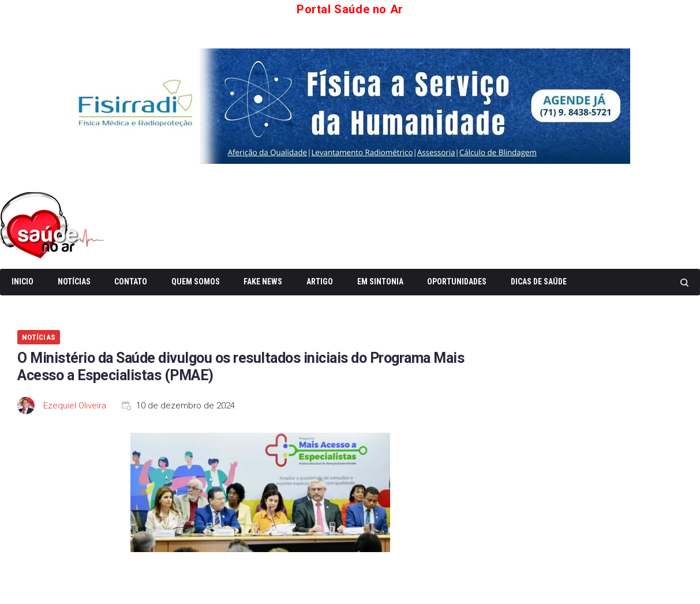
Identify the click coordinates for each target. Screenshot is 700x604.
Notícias (74, 282)
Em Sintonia (380, 282)
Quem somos (196, 282)
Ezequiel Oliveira (75, 406)
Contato (131, 282)
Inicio (23, 282)
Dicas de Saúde (539, 282)
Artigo (320, 282)
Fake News (263, 282)
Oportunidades (457, 282)
